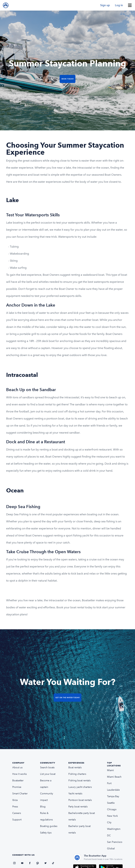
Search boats (47, 767)
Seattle (111, 803)
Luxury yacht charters (80, 787)
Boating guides (49, 826)
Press (15, 807)
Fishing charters (77, 774)
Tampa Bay (113, 796)
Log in (119, 5)
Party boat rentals (78, 807)
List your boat (48, 774)
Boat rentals (75, 767)
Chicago (112, 809)
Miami (110, 770)
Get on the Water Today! (67, 698)
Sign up (105, 5)
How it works (20, 774)
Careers (17, 813)
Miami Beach (114, 777)
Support (17, 820)
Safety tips (46, 833)
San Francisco (115, 842)
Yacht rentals (75, 794)
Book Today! (68, 79)
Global (111, 849)
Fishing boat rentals (79, 781)
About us (17, 767)
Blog (43, 807)
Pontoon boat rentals (80, 800)
